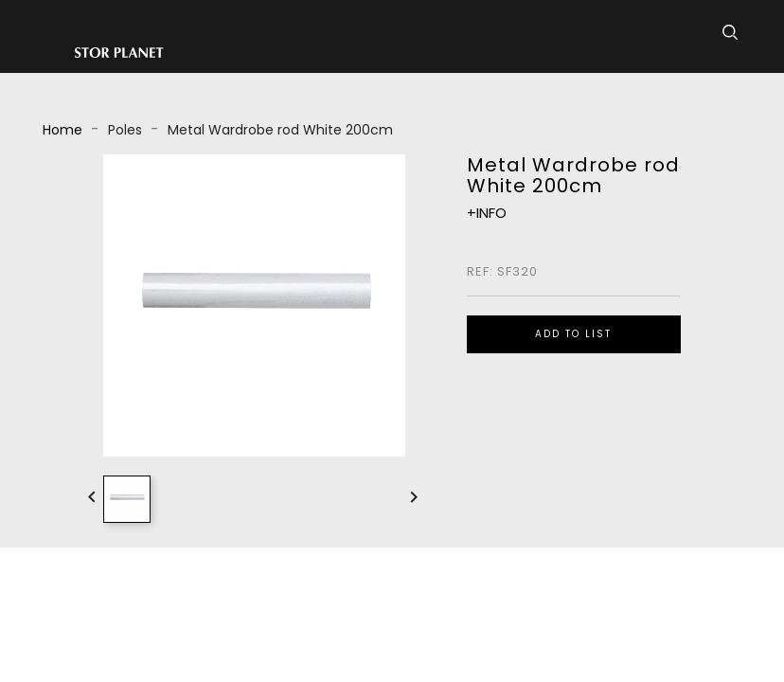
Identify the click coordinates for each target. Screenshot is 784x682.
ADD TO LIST (573, 334)
